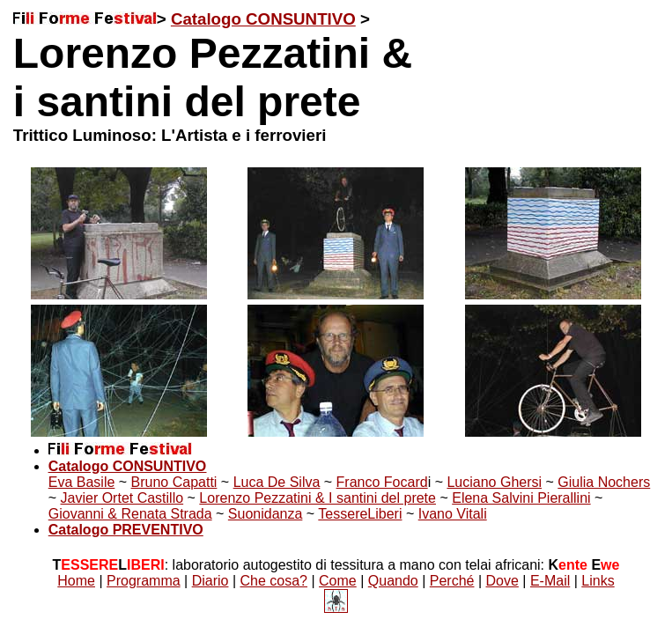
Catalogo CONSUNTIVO (263, 19)
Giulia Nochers (604, 482)
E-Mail (550, 581)
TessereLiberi (360, 514)
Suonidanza (266, 514)
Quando (393, 581)
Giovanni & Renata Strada (130, 514)
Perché (452, 581)
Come (338, 581)
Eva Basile (82, 482)
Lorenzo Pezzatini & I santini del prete (318, 498)
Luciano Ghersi (494, 482)
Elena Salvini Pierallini (521, 498)
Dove (502, 581)
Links (598, 581)
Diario (210, 581)
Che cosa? (274, 581)
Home (76, 581)
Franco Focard (382, 482)
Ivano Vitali (453, 514)
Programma (144, 581)
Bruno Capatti (174, 482)
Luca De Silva (277, 482)
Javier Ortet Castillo (122, 498)
